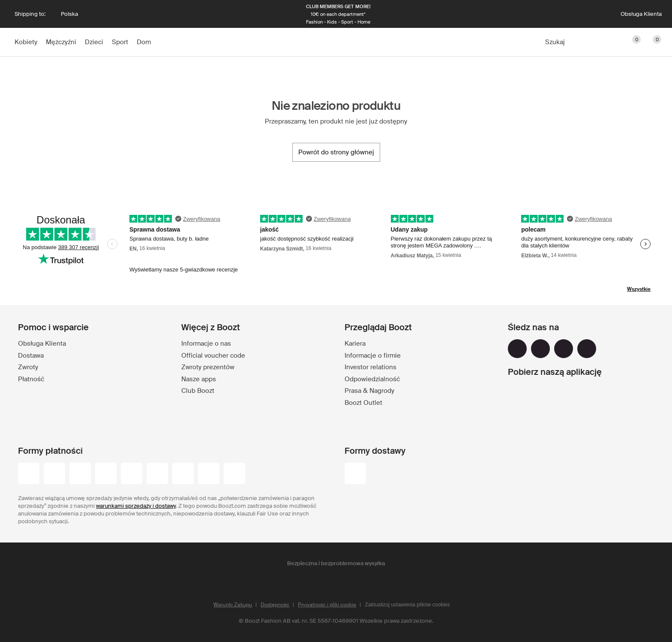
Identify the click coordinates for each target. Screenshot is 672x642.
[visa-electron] (132, 474)
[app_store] (539, 417)
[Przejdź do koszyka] (651, 42)
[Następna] (521, 14)
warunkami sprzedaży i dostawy (136, 506)
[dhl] (355, 474)
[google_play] (539, 395)
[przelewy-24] (29, 474)
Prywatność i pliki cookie (327, 605)
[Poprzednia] (155, 14)
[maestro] (106, 474)
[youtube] (564, 349)
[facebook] (517, 349)
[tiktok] (587, 349)
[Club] (610, 42)
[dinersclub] (157, 474)
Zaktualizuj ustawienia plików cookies (407, 605)
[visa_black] (54, 474)
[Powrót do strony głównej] (336, 152)
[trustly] (234, 474)
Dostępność (275, 605)
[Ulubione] (631, 42)
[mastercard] (80, 474)
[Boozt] (336, 42)
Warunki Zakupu (233, 605)
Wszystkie (639, 289)
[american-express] (183, 474)
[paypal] (209, 474)
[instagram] (540, 349)
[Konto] (590, 42)
